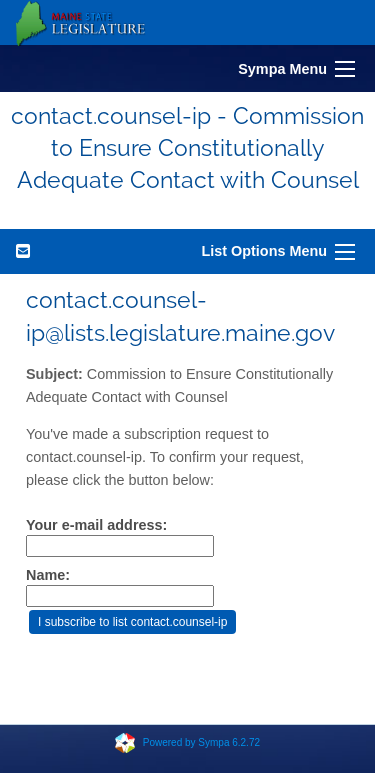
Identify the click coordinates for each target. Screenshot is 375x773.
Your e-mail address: (96, 525)
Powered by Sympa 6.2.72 (201, 742)
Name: (48, 575)
